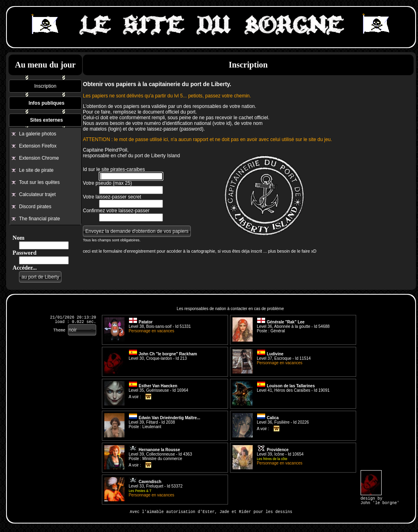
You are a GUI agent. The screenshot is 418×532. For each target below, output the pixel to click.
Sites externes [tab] (46, 120)
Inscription (45, 86)
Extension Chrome (39, 158)
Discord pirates (35, 207)
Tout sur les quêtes (39, 182)
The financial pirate (39, 219)
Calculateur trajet (37, 194)
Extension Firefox (38, 146)
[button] (40, 277)
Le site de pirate (36, 170)
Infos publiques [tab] (47, 103)
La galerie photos (38, 134)
